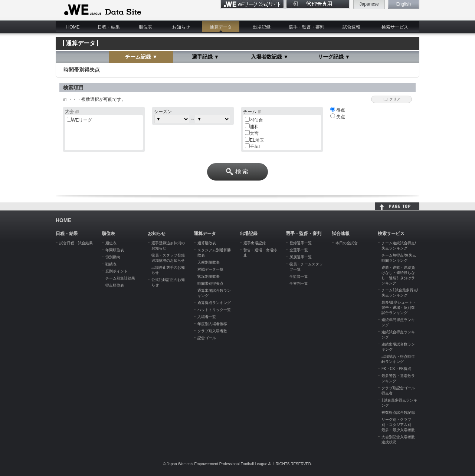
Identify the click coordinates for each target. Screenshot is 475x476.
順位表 (145, 27)
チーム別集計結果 (120, 278)
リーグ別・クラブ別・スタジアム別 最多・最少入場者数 (398, 425)
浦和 (254, 127)
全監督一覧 (299, 276)
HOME (73, 27)
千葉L (255, 147)
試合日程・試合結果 (76, 243)
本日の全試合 (347, 243)
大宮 (254, 133)
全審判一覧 (299, 283)
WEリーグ (82, 120)
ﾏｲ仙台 (256, 120)
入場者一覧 (207, 317)
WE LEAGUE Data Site (102, 10)
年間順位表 (115, 250)
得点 (338, 110)
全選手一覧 (299, 250)
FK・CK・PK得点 (396, 369)
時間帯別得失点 (210, 283)
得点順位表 (115, 285)
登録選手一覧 (301, 243)
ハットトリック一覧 (214, 310)
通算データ (221, 27)
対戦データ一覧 (210, 269)
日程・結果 (109, 27)
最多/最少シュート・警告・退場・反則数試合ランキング (399, 308)
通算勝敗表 (207, 243)
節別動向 (113, 257)
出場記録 (262, 27)
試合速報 (351, 27)
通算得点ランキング (214, 303)
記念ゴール (207, 338)
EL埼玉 (257, 140)
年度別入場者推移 (212, 324)
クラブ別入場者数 (212, 331)
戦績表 (111, 264)
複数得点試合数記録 (398, 412)
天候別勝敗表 (209, 262)
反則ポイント (117, 271)
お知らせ (181, 27)
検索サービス (395, 27)
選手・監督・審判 (307, 27)
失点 (338, 117)
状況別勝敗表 (209, 276)
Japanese (369, 4)
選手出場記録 (255, 243)
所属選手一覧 (301, 257)
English (404, 4)
